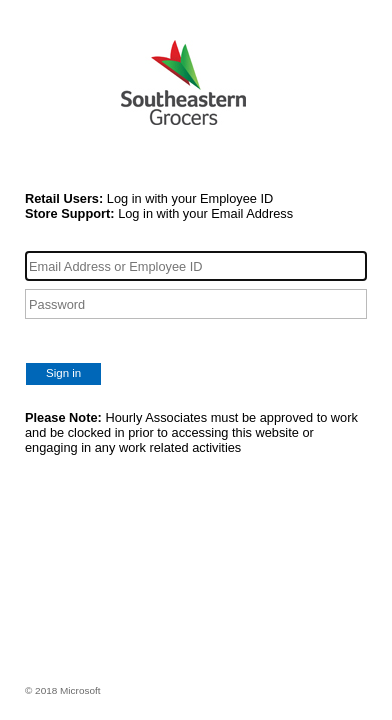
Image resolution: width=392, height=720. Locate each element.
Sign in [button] (63, 373)
